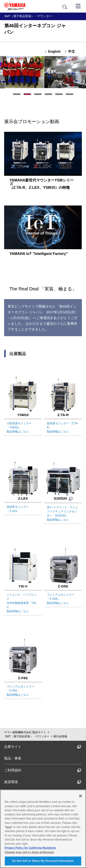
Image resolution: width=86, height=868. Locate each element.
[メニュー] (78, 6)
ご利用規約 (43, 770)
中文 (72, 51)
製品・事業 (13, 758)
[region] (43, 829)
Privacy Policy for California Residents (30, 848)
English (54, 51)
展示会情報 (60, 736)
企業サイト (43, 747)
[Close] (80, 796)
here (8, 827)
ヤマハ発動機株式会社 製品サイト (25, 732)
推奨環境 (43, 782)
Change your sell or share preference (29, 852)
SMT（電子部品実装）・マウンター (27, 736)
